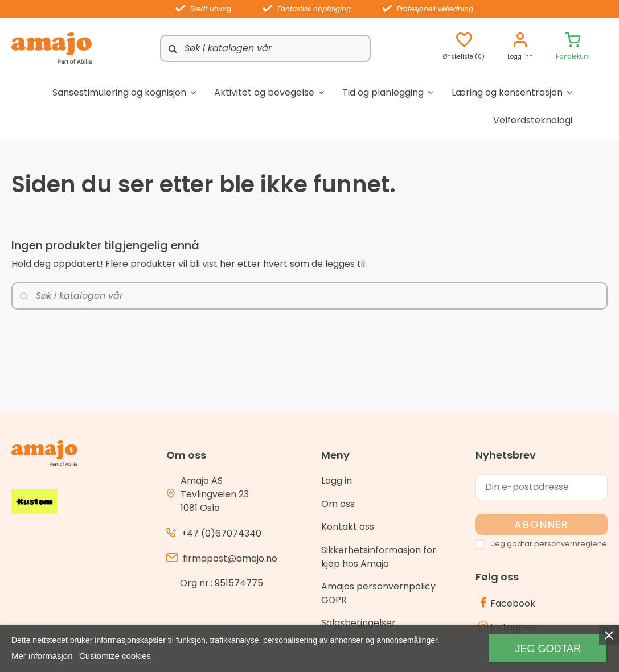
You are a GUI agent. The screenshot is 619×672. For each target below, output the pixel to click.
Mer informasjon (42, 656)
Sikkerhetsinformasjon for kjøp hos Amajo (379, 557)
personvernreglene (571, 544)
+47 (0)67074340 (221, 533)
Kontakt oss (348, 527)
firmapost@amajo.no (230, 558)
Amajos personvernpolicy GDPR (378, 593)
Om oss (338, 504)
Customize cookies (115, 656)
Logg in (337, 481)
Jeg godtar (548, 649)
